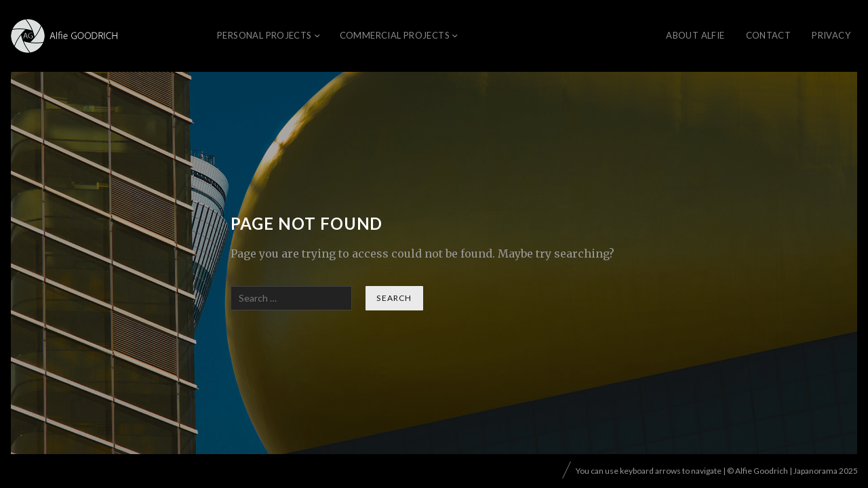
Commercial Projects (395, 35)
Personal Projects (264, 35)
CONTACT (769, 35)
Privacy (831, 35)
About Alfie (695, 35)
